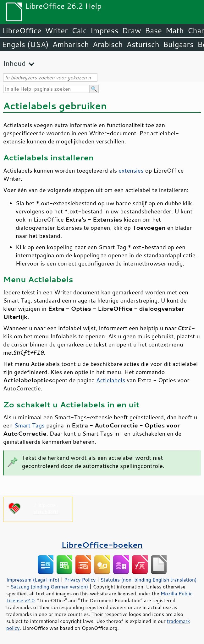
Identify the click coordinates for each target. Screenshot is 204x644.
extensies (131, 170)
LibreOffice (22, 30)
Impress (105, 30)
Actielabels (111, 380)
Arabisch (108, 44)
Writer (56, 30)
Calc (79, 30)
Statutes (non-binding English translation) (148, 580)
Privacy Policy (80, 580)
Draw (131, 30)
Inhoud (14, 63)
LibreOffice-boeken (102, 545)
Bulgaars (178, 44)
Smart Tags (29, 425)
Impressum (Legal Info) (33, 580)
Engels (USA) (25, 44)
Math (175, 30)
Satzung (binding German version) (50, 587)
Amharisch (71, 44)
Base (153, 30)
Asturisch (143, 44)
